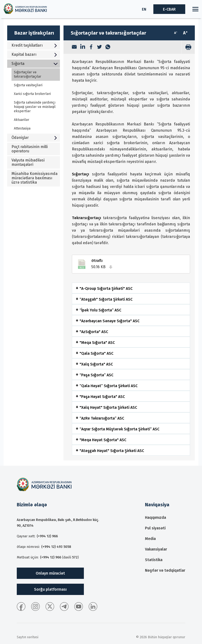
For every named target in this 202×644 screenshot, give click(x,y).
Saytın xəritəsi (28, 637)
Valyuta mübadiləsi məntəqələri (28, 162)
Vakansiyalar (156, 549)
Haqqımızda (156, 517)
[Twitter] (99, 47)
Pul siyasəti (155, 528)
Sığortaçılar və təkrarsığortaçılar (28, 74)
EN (144, 9)
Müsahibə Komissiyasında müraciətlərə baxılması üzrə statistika (35, 178)
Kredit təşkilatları (35, 45)
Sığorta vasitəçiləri (28, 85)
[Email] (74, 47)
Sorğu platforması (50, 589)
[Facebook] (91, 47)
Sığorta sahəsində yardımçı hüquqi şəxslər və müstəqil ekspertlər (35, 107)
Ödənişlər (35, 138)
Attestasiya (22, 128)
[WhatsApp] (108, 47)
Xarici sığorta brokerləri (32, 94)
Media (150, 539)
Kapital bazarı (35, 54)
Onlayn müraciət (50, 573)
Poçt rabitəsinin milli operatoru (30, 149)
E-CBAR (169, 9)
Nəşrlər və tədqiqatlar (165, 570)
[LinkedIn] (83, 47)
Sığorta (35, 64)
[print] (188, 47)
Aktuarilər (22, 120)
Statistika (154, 560)
